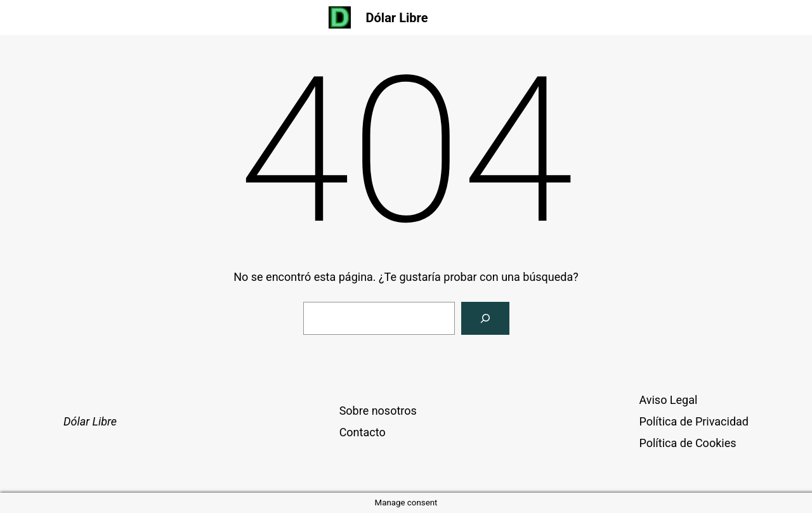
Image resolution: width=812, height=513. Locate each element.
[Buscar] (485, 318)
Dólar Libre (397, 18)
